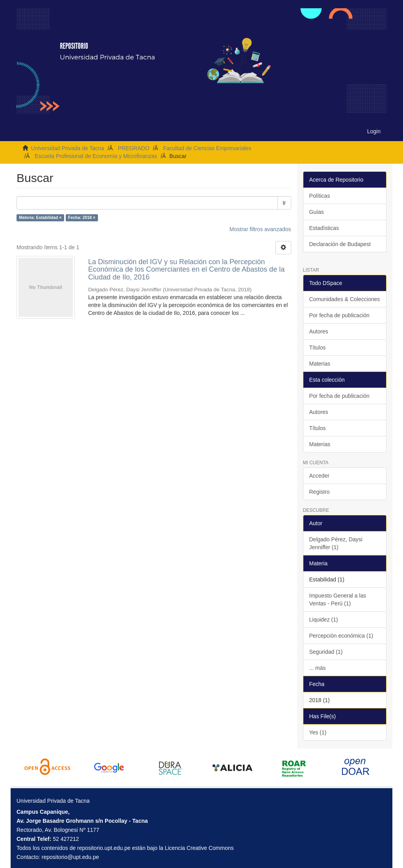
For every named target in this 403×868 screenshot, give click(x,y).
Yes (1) (318, 732)
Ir (284, 203)
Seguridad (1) (326, 652)
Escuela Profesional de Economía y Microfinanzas (96, 156)
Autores (319, 331)
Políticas (320, 196)
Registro (320, 492)
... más (318, 668)
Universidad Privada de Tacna (68, 148)
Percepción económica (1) (341, 636)
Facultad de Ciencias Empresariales (207, 148)
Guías (317, 212)
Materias (320, 364)
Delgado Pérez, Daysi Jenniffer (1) (336, 543)
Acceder (319, 476)
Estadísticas (324, 228)
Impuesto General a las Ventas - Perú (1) (338, 600)
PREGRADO (133, 148)
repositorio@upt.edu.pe (70, 857)
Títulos (318, 348)
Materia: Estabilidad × (40, 218)
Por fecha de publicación (339, 315)
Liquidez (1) (324, 620)
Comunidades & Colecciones (345, 299)
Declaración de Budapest (340, 244)
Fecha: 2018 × (82, 218)
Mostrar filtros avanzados (260, 229)
